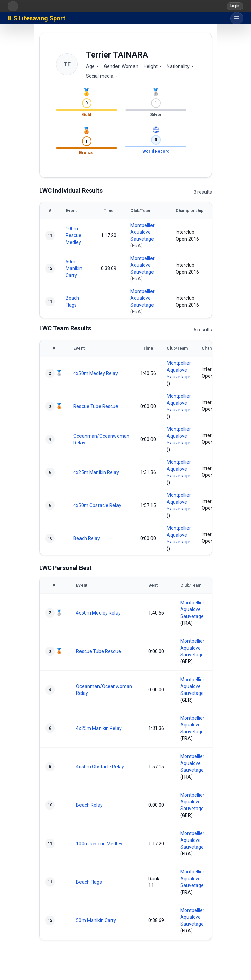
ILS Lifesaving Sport (37, 18)
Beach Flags (89, 882)
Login (235, 6)
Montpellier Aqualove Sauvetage (142, 232)
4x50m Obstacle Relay (97, 505)
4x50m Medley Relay (96, 373)
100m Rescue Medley (74, 235)
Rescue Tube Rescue (96, 406)
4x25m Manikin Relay (96, 472)
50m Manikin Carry (74, 268)
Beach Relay (87, 538)
